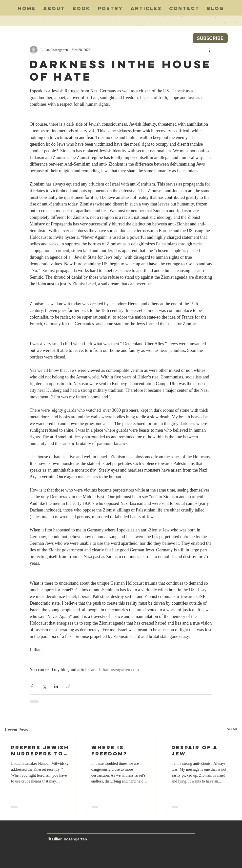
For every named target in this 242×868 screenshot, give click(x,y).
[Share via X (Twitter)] (44, 686)
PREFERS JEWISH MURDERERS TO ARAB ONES (40, 750)
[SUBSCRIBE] (210, 38)
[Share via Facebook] (32, 686)
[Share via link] (68, 686)
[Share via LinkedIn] (56, 686)
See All (232, 729)
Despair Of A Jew (194, 750)
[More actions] (209, 50)
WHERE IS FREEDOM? (109, 750)
